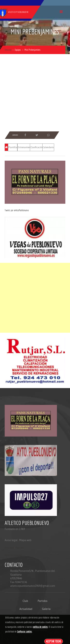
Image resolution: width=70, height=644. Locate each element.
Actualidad (26, 609)
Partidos (43, 601)
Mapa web (25, 540)
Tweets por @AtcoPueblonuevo (17, 210)
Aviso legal (11, 540)
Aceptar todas (54, 641)
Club (25, 601)
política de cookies (40, 627)
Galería (46, 609)
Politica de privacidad (13, 555)
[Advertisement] (35, 93)
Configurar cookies (24, 632)
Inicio (8, 50)
